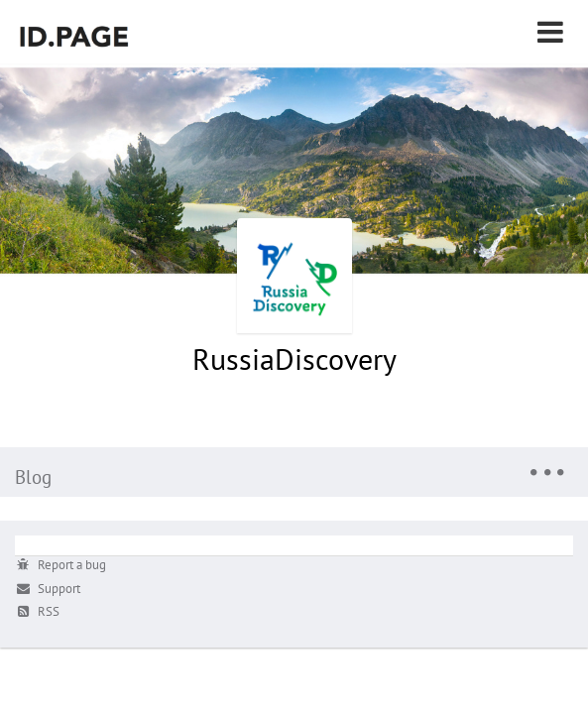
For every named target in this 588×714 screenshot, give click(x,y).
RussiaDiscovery (294, 358)
